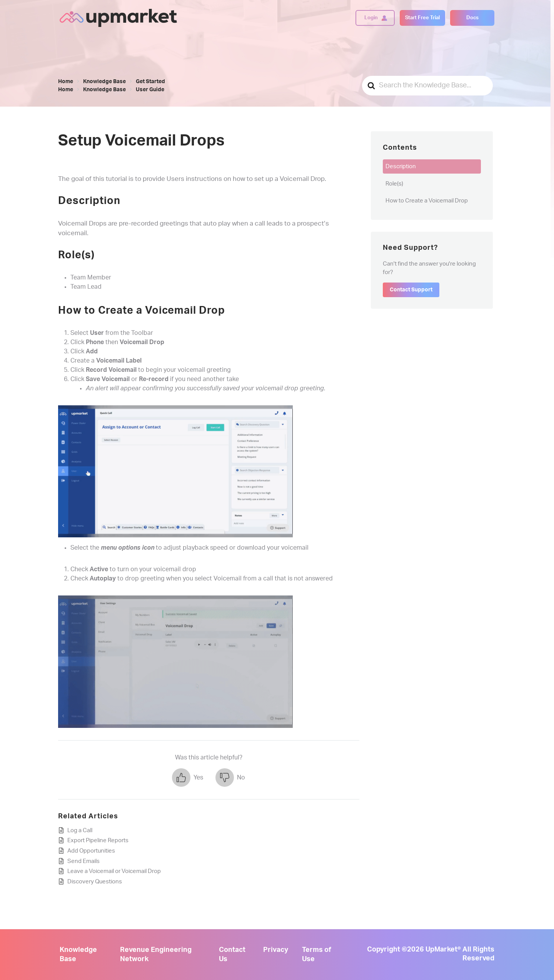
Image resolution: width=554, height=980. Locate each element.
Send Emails (83, 861)
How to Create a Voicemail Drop (427, 201)
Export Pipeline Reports (98, 840)
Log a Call (80, 830)
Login (371, 18)
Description (401, 166)
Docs (472, 18)
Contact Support (411, 290)
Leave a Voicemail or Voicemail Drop (114, 871)
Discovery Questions (95, 882)
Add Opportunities (91, 851)
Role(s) (394, 184)
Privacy (276, 950)
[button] (188, 778)
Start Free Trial (422, 18)
